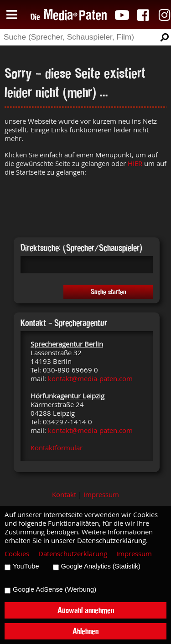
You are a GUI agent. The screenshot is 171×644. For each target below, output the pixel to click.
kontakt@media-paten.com (90, 379)
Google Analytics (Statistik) (101, 566)
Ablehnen (85, 631)
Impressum (101, 495)
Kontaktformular (57, 448)
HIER (135, 164)
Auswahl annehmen (86, 610)
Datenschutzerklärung (73, 554)
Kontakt (64, 495)
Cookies (17, 554)
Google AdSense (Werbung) (54, 589)
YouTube (26, 566)
